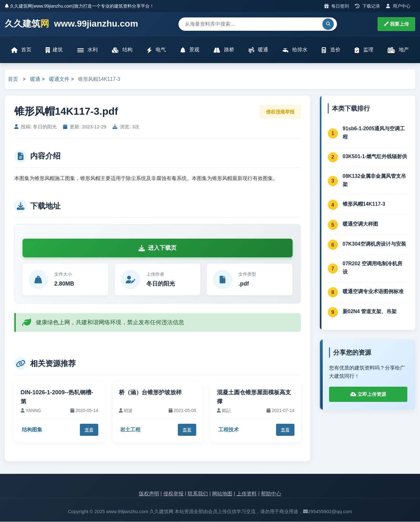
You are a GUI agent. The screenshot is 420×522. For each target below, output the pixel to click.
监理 (364, 50)
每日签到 (337, 6)
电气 (156, 50)
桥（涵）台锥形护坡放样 (150, 392)
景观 (190, 50)
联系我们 (198, 494)
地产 (398, 50)
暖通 (258, 50)
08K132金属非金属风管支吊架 (374, 180)
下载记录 (368, 6)
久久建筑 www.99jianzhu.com (71, 24)
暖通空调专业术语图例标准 (373, 292)
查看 (89, 430)
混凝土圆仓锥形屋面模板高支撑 (254, 397)
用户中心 (398, 6)
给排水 (295, 50)
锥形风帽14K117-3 (364, 204)
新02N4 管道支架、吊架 (370, 312)
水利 (87, 50)
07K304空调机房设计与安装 (374, 244)
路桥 (224, 50)
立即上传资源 (368, 394)
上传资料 (247, 494)
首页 (21, 50)
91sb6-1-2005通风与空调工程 (374, 133)
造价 (331, 50)
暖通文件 (59, 79)
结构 (122, 50)
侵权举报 (173, 494)
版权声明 (149, 494)
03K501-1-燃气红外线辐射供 (375, 156)
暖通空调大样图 (360, 224)
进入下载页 (158, 248)
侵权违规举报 (280, 112)
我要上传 (396, 24)
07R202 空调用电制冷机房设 (373, 268)
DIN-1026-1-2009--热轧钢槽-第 (57, 397)
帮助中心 (271, 494)
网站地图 (222, 494)
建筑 (55, 50)
